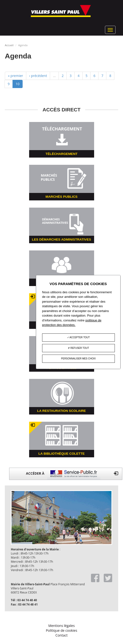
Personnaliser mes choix (78, 359)
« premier (16, 76)
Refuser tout (78, 348)
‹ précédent (38, 76)
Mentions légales (62, 626)
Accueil (9, 45)
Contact (61, 635)
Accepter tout (78, 337)
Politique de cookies (61, 630)
